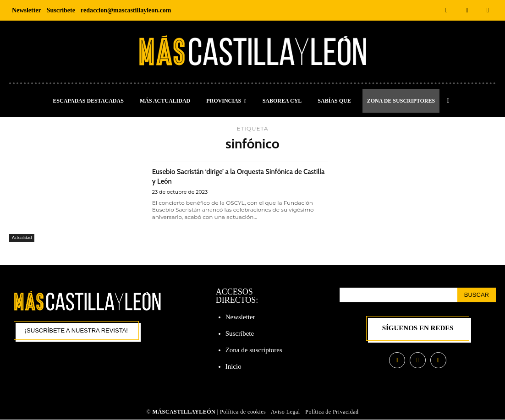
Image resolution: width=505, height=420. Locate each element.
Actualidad (23, 237)
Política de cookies (243, 412)
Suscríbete (240, 333)
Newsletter (240, 317)
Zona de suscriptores (254, 350)
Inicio (233, 366)
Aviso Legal (286, 412)
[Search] (477, 295)
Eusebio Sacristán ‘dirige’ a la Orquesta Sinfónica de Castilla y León (223, 176)
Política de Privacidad (332, 412)
